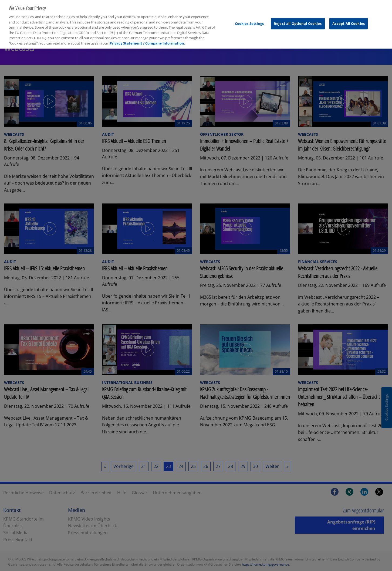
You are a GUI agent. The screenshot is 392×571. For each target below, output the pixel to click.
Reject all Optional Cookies (298, 20)
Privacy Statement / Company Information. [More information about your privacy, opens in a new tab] (147, 39)
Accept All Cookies (349, 20)
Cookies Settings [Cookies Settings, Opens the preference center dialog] (249, 20)
